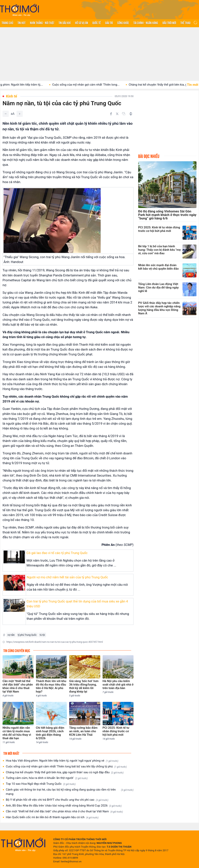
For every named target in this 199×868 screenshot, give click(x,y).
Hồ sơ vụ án (82, 23)
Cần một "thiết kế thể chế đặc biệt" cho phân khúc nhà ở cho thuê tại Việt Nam (64, 811)
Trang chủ (7, 23)
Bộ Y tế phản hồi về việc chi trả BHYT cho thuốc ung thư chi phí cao (57, 800)
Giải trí (109, 23)
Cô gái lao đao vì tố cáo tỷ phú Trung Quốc (57, 553)
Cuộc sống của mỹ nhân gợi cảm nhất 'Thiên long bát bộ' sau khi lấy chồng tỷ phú (66, 767)
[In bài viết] (131, 114)
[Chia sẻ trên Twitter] (117, 114)
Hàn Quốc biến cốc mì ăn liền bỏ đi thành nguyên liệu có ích (52, 817)
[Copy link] (124, 114)
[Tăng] (20, 114)
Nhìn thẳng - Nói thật (42, 23)
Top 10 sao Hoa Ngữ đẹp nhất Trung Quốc (41, 784)
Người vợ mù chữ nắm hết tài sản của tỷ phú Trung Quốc (67, 577)
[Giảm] (6, 114)
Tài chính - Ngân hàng (146, 23)
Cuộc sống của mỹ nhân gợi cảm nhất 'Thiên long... (90, 85)
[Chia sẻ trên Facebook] (111, 114)
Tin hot (21, 23)
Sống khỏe (123, 23)
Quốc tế (97, 23)
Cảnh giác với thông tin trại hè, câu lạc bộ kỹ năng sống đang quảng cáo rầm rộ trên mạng (70, 792)
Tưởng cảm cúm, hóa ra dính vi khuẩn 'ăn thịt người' (47, 778)
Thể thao (185, 23)
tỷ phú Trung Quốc (27, 635)
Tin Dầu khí (65, 23)
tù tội (42, 635)
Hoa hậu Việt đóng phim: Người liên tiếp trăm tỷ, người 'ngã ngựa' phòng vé (62, 761)
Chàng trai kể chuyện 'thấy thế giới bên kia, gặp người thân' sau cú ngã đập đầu (65, 772)
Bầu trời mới (169, 23)
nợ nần (11, 635)
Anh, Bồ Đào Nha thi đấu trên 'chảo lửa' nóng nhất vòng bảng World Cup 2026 (64, 806)
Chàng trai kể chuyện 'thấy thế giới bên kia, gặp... (165, 85)
